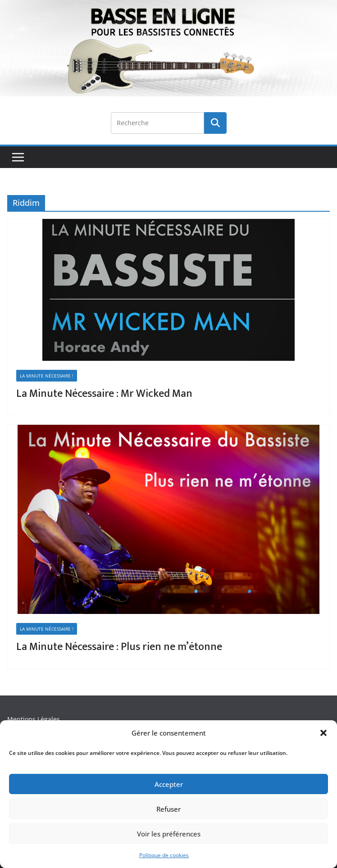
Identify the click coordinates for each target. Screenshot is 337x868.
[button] (323, 733)
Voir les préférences (169, 834)
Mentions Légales (34, 719)
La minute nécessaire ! (47, 376)
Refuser (168, 809)
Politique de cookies (164, 855)
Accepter (169, 784)
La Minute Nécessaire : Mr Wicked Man (104, 394)
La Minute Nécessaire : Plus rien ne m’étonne (119, 647)
